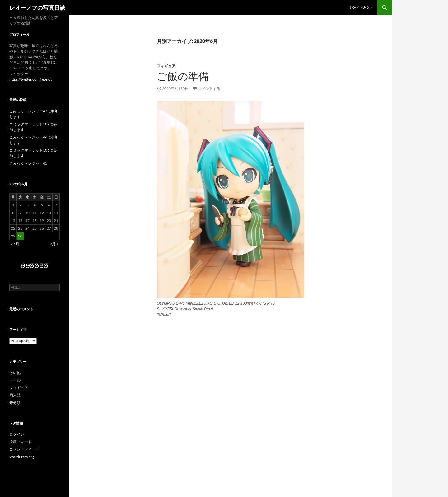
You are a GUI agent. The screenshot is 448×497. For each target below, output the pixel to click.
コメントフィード (24, 449)
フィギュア (166, 66)
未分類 (15, 403)
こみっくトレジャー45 (28, 163)
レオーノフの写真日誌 (37, 7)
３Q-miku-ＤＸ (361, 7)
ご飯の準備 (183, 76)
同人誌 (15, 395)
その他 (15, 373)
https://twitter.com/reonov (31, 79)
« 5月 (15, 244)
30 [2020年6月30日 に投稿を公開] (20, 236)
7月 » (54, 244)
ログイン (17, 434)
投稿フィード (21, 442)
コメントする (209, 89)
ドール (15, 380)
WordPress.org (22, 457)
